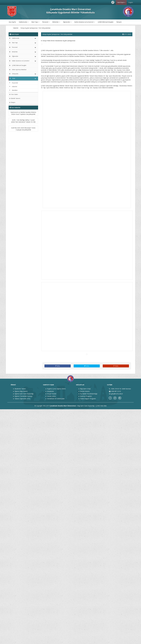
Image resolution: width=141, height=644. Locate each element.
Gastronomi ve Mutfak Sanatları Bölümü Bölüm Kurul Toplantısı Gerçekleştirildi (23, 121)
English (131, 2)
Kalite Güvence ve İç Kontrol (21, 61)
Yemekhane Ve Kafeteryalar (56, 633)
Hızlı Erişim (121, 2)
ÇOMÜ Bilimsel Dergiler (106, 22)
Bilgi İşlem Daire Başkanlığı (86, 641)
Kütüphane (50, 626)
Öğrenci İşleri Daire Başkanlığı (24, 628)
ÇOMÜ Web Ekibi (101, 641)
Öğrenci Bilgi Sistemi (21, 626)
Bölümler (15, 52)
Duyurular (15, 83)
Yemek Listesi (51, 631)
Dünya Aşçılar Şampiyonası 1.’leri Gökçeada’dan (49, 28)
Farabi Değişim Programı (88, 633)
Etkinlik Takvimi (14, 98)
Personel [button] (46, 22)
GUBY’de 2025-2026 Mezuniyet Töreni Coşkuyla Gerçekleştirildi (23, 168)
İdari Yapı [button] (35, 22)
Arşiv (23, 28)
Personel (15, 47)
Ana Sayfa (12, 22)
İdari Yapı (15, 43)
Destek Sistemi (85, 626)
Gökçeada (15, 74)
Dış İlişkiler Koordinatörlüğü (89, 628)
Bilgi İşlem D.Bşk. (85, 623)
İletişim (119, 22)
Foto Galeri (13, 94)
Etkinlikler (15, 90)
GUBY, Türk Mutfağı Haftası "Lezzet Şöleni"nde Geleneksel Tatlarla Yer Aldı (23, 144)
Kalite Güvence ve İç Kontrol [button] (85, 22)
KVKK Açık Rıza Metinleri (19, 70)
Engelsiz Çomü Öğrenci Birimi (56, 623)
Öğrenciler (15, 56)
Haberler (29, 28)
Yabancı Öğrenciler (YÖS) (22, 633)
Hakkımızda (16, 38)
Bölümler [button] (56, 22)
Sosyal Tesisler (52, 628)
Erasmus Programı (86, 631)
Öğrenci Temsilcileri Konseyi (23, 631)
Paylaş (58, 601)
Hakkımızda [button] (24, 22)
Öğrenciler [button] (67, 22)
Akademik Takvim (20, 623)
